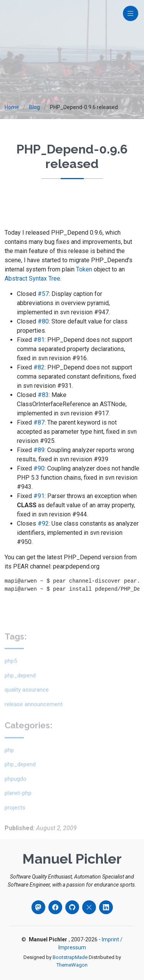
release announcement (34, 715)
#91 (39, 496)
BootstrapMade (70, 957)
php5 (11, 671)
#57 (43, 294)
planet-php (18, 804)
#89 (39, 450)
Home (12, 107)
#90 (39, 468)
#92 (43, 523)
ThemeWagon (72, 965)
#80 (43, 321)
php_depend (20, 686)
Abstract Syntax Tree (32, 278)
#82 (39, 367)
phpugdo (16, 789)
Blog (35, 107)
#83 (43, 395)
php (9, 761)
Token (84, 269)
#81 (39, 340)
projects (15, 818)
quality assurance (27, 700)
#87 (39, 422)
